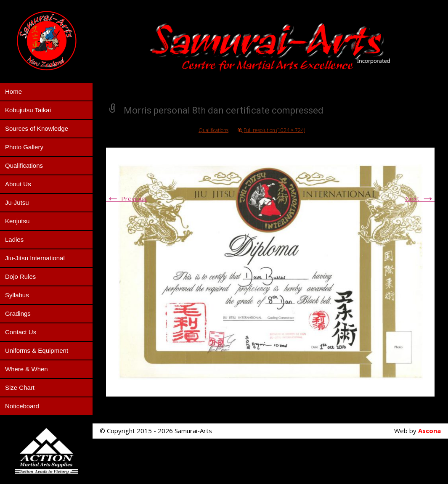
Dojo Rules (20, 276)
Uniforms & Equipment (37, 350)
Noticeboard (22, 406)
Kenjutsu (17, 221)
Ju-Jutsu (17, 202)
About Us (18, 184)
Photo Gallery (24, 147)
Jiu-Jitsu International (35, 258)
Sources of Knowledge (37, 128)
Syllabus (17, 295)
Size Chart (20, 387)
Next (420, 198)
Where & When (27, 369)
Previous (126, 198)
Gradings (18, 313)
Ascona (429, 431)
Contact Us (21, 332)
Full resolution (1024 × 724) (274, 130)
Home (13, 91)
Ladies (14, 239)
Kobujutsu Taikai (28, 110)
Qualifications (24, 165)
